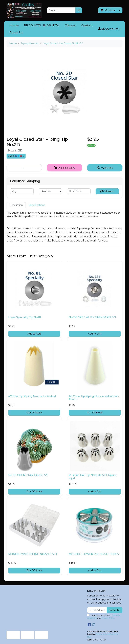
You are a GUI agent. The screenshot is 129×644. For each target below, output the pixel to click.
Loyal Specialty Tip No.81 (25, 317)
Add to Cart (64, 168)
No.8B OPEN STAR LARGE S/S (28, 475)
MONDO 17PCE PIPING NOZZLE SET (33, 554)
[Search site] (79, 10)
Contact (87, 25)
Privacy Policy (108, 618)
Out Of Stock (34, 413)
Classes (70, 25)
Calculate (107, 191)
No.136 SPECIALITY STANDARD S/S (92, 317)
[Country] (50, 191)
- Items (108, 10)
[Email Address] (97, 610)
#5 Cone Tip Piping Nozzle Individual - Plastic (94, 398)
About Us (16, 32)
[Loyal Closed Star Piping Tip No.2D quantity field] (24, 168)
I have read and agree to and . (104, 617)
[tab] (16, 205)
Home (14, 25)
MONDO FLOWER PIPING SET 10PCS (94, 554)
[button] (110, 29)
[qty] (22, 191)
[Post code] (79, 191)
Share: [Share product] (15, 156)
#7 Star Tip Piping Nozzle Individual (32, 396)
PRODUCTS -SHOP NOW (42, 25)
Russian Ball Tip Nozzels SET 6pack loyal (92, 477)
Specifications (37, 205)
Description (16, 205)
